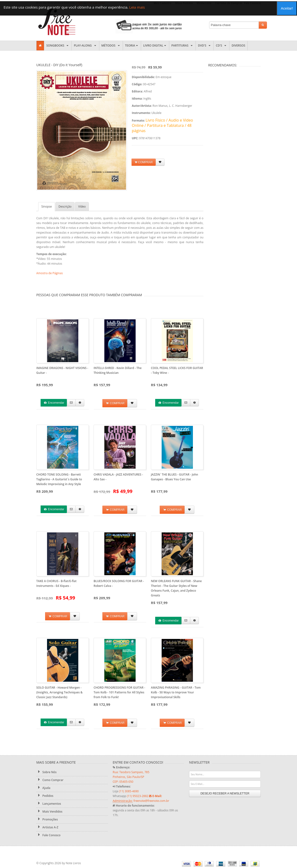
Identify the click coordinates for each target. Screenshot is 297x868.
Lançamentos (49, 804)
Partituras (183, 46)
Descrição (65, 206)
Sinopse (47, 206)
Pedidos (45, 796)
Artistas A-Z (47, 827)
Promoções (47, 819)
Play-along (85, 46)
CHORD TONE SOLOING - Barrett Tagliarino (59, 479)
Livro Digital (155, 46)
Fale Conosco (48, 835)
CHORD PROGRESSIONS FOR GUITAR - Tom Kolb (119, 692)
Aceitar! (287, 8)
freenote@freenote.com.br (151, 801)
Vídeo (82, 206)
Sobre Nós (46, 772)
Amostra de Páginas (50, 273)
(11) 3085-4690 (129, 791)
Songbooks (58, 46)
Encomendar (54, 403)
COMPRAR (144, 162)
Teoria (132, 46)
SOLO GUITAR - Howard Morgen (59, 692)
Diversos (238, 46)
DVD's (205, 46)
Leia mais (137, 7)
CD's (221, 46)
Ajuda (43, 788)
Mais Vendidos (49, 811)
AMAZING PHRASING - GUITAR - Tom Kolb (176, 692)
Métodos (111, 46)
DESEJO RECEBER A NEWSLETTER (225, 793)
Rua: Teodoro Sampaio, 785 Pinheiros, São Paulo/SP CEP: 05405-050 (131, 777)
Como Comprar (50, 780)
